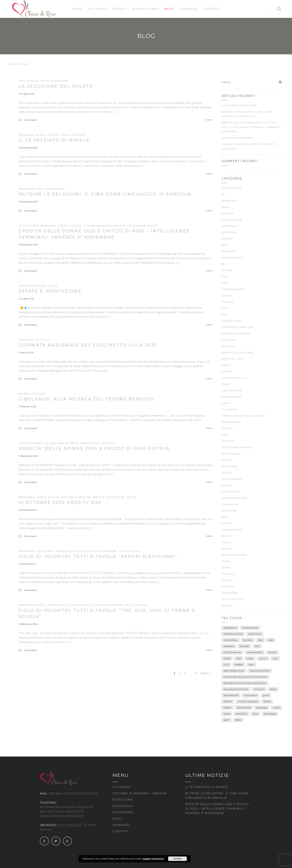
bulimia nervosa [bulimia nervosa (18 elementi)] (232, 652)
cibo (39, 551)
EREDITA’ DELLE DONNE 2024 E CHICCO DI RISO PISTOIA (94, 449)
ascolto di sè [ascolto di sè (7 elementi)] (255, 634)
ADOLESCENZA (29, 226)
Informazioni (231, 422)
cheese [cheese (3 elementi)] (227, 658)
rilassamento (232, 530)
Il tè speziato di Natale (54, 140)
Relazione (229, 511)
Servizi (119, 9)
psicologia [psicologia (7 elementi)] (262, 708)
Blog (169, 9)
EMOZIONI (39, 394)
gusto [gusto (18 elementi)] (266, 695)
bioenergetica (233, 258)
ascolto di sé (232, 220)
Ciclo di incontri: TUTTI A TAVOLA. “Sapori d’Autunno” (98, 556)
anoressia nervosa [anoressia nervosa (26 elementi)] (233, 634)
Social (226, 561)
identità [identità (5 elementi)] (228, 701)
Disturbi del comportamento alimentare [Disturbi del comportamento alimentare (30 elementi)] (245, 677)
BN (223, 264)
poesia (226, 485)
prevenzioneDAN (234, 498)
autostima (229, 232)
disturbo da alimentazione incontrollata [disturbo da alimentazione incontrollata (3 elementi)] (245, 683)
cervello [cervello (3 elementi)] (272, 652)
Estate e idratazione (50, 291)
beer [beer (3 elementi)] (271, 640)
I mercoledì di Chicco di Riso (77, 551)
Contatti (212, 9)
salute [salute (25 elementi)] (227, 714)
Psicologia (123, 806)
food (226, 384)
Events (226, 371)
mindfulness (231, 454)
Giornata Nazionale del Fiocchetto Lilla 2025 (88, 345)
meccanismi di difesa (237, 447)
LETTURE (227, 428)
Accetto (177, 859)
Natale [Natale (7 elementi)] (267, 701)
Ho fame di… (230, 409)
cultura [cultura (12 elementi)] (263, 658)
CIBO (22, 81)
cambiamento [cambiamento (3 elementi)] (255, 652)
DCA (46, 340)
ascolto (228, 213)
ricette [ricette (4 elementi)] (276, 708)
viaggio (227, 606)
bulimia (227, 270)
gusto (46, 81)
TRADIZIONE (230, 593)
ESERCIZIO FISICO (233, 359)
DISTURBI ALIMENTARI (98, 226)
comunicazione (30, 443)
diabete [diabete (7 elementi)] (239, 665)
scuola (142, 605)
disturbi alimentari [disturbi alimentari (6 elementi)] (260, 671)
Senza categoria (73, 135)
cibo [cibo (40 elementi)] (239, 658)
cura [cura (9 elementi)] (275, 658)
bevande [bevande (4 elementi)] (244, 646)
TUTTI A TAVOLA (129, 551)
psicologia (230, 504)
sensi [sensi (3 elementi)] (255, 714)
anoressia (229, 201)
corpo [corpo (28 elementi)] (250, 658)
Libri (225, 435)
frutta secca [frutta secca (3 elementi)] (251, 695)
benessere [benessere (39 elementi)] (229, 646)
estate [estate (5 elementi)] (273, 689)
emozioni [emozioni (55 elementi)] (259, 689)
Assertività (230, 226)
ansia (225, 207)
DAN (39, 340)
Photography (232, 479)
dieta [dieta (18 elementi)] (251, 665)
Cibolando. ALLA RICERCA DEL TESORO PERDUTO (87, 399)
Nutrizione (123, 800)
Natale (41, 135)
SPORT (226, 568)
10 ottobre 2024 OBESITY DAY (60, 502)
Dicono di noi (145, 9)
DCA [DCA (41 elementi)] (226, 665)
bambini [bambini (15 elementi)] (248, 640)
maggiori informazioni (153, 859)
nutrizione (60, 81)
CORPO (63, 226)
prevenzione (37, 286)
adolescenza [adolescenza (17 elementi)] (230, 628)
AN (223, 194)
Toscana (228, 587)
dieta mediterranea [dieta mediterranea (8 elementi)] (234, 671)
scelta (226, 542)
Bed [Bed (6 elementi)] (261, 640)
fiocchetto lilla (234, 378)
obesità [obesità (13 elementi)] (227, 708)
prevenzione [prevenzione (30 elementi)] (244, 708)
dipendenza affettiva (238, 327)
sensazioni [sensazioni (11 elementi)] (241, 714)
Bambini (24, 394)
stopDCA (228, 574)
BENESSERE (26, 135)
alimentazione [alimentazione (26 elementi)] (250, 628)
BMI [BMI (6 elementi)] (257, 646)
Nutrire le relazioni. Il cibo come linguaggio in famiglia (105, 194)
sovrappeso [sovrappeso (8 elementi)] (270, 714)
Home (77, 9)
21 (196, 673)
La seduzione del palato (56, 86)
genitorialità (54, 189)
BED (224, 245)
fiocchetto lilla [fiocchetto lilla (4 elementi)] (231, 695)
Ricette (53, 135)
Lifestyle (109, 443)
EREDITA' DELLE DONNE (130, 226)
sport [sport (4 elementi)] (226, 720)
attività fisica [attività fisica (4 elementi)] (230, 640)
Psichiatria (123, 812)
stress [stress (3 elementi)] (238, 720)
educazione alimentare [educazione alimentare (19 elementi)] (236, 689)
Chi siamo (98, 9)
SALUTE (53, 286)
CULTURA (33, 81)
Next (204, 673)
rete (225, 517)
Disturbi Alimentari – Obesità (140, 793)
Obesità (98, 497)
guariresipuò (232, 397)
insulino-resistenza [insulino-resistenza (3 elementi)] (248, 701)
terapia (227, 580)
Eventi (153, 226)
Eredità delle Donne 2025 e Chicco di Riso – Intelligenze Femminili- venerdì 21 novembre (251, 127)
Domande (189, 9)
